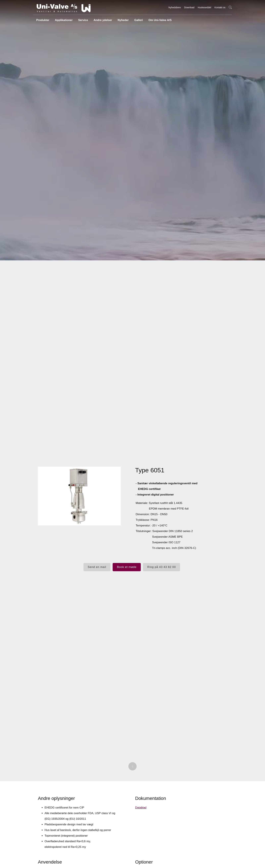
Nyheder (122, 19)
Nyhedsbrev (175, 7)
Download (189, 7)
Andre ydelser (102, 19)
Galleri (137, 19)
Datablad (141, 812)
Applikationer (63, 19)
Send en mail (97, 567)
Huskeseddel (204, 7)
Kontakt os (220, 7)
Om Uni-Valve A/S (158, 19)
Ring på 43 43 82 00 (161, 567)
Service (82, 19)
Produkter (42, 19)
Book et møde (127, 567)
